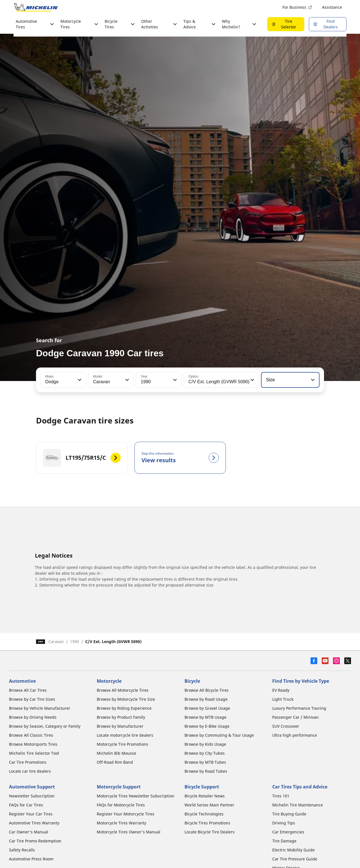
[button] (79, 380)
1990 (75, 642)
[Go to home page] (36, 7)
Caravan (56, 642)
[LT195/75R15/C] (82, 458)
